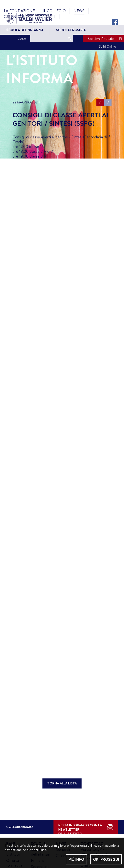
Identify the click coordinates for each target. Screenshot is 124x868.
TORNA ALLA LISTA (62, 783)
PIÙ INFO (76, 859)
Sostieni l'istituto (101, 39)
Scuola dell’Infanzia (25, 30)
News (79, 11)
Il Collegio (54, 11)
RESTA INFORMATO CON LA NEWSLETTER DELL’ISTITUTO (80, 828)
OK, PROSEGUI (106, 859)
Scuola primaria (71, 30)
